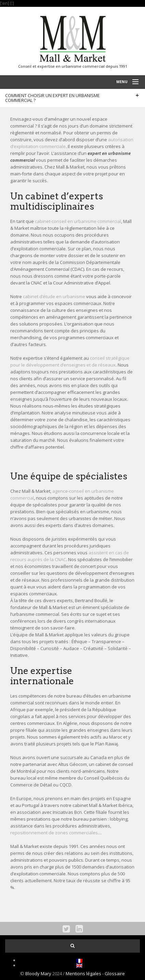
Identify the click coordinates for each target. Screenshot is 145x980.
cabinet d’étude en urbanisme (54, 296)
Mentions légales (84, 974)
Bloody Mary (38, 974)
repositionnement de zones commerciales (54, 833)
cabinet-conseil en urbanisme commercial (78, 221)
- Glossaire (114, 974)
